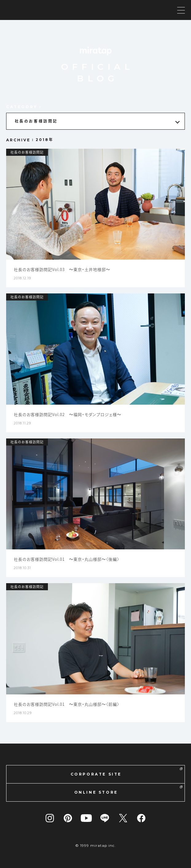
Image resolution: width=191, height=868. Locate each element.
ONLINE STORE (128, 790)
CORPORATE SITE (127, 772)
